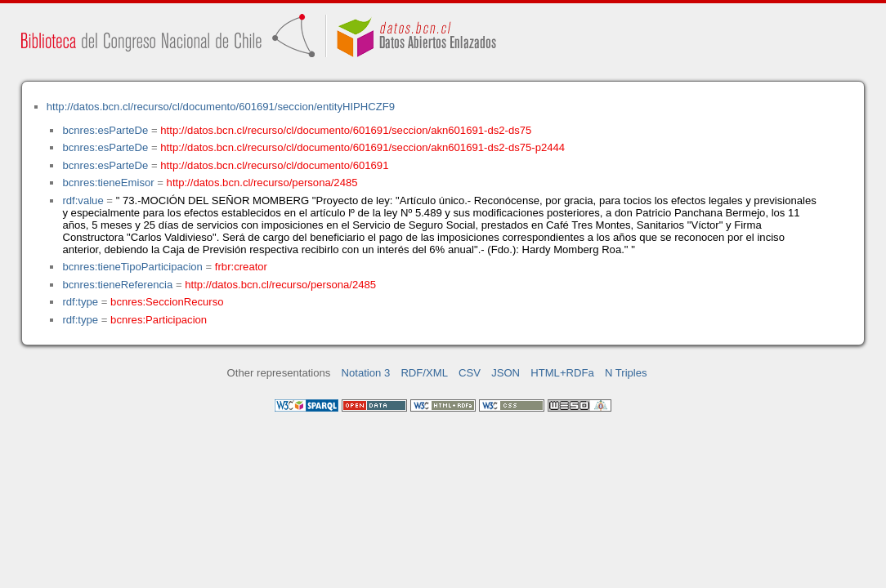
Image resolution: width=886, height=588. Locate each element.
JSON (506, 373)
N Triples (626, 373)
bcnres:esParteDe (105, 130)
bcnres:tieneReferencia (117, 285)
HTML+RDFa (562, 373)
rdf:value (83, 200)
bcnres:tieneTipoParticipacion (132, 267)
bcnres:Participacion (159, 320)
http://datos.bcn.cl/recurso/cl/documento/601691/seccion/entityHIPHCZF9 (221, 107)
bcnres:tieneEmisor (108, 183)
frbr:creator (241, 267)
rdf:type (80, 302)
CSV (470, 373)
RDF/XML (424, 373)
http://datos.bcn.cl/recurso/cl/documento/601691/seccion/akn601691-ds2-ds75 (346, 130)
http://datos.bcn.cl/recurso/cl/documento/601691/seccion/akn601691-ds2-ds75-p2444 (362, 147)
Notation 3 (366, 373)
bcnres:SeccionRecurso (167, 302)
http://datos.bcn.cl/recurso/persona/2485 (262, 183)
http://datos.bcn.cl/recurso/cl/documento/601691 (274, 165)
